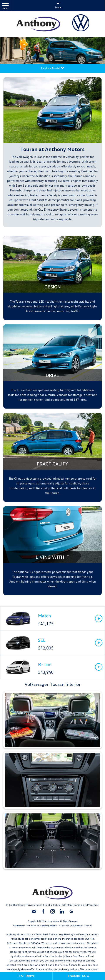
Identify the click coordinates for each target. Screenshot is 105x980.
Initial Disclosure (16, 905)
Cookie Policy (52, 905)
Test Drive (26, 976)
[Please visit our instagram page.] (52, 913)
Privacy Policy (35, 905)
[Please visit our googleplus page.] (71, 913)
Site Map (67, 905)
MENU (5, 6)
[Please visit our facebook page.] (43, 913)
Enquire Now (79, 976)
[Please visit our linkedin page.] (62, 913)
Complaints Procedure (86, 905)
